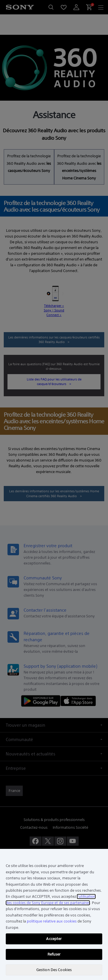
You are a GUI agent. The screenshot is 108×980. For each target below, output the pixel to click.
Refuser (54, 954)
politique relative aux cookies (52, 921)
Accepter (54, 939)
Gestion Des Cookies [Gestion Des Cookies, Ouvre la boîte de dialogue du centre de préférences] (54, 970)
